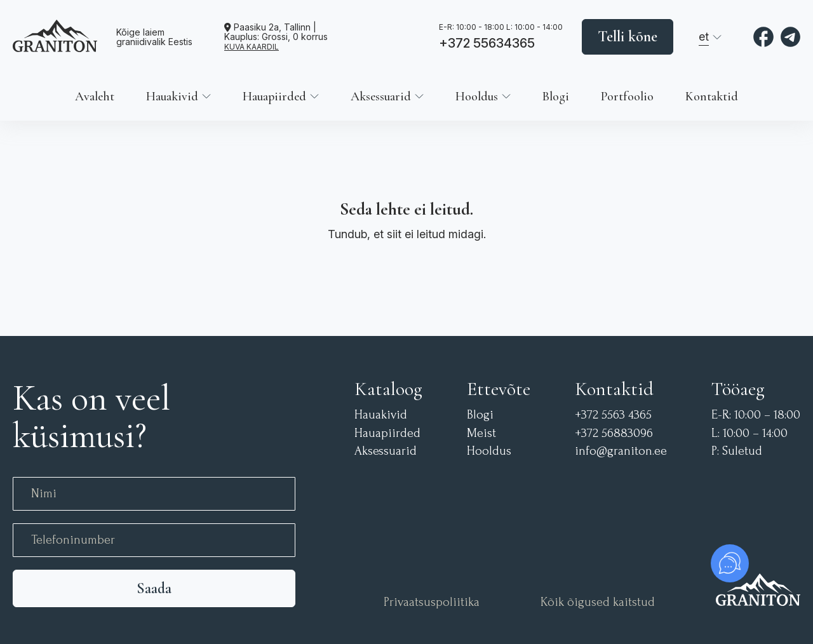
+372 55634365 (487, 44)
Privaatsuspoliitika (432, 602)
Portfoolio (627, 97)
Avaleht (95, 97)
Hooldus (477, 97)
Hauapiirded (274, 97)
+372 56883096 (614, 433)
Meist (481, 433)
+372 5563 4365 (613, 415)
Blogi (556, 97)
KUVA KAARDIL (252, 47)
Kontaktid (712, 97)
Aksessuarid (381, 97)
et (704, 37)
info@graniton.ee (621, 451)
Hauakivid (172, 97)
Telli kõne (628, 37)
